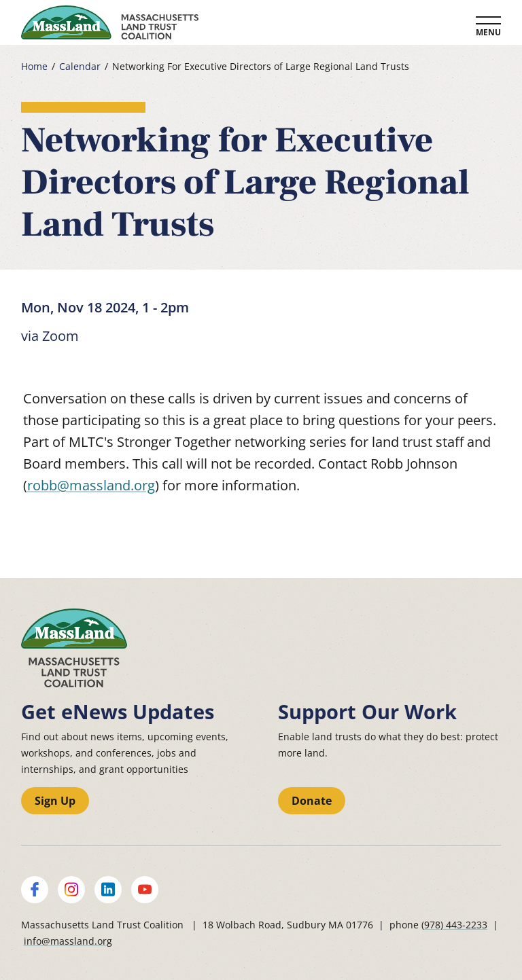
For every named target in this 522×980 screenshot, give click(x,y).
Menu (488, 32)
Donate (312, 801)
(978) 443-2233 (454, 925)
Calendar (80, 67)
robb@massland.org (91, 485)
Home (34, 67)
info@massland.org (68, 941)
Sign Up (55, 801)
